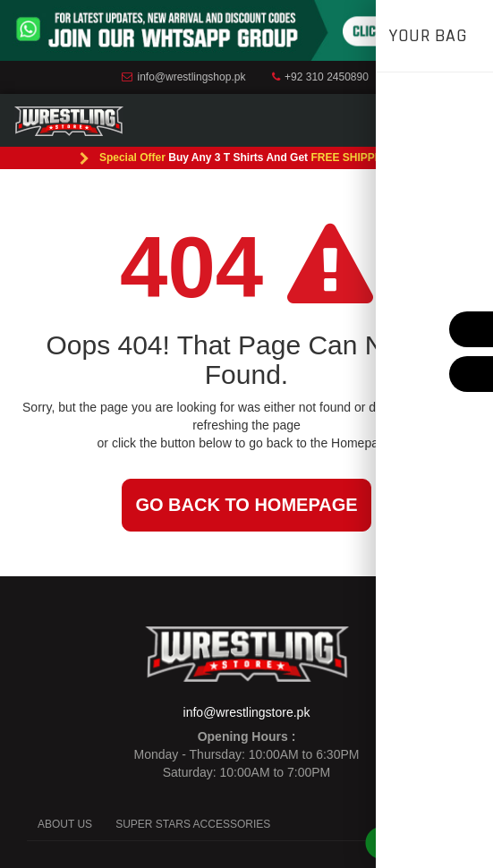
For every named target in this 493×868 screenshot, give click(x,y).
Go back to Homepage (246, 505)
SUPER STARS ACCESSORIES (193, 824)
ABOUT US (65, 824)
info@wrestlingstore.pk (247, 712)
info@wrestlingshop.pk (183, 77)
